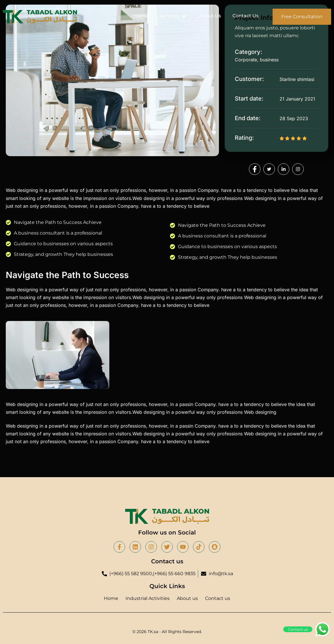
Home (141, 16)
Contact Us (245, 16)
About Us (210, 16)
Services (173, 16)
